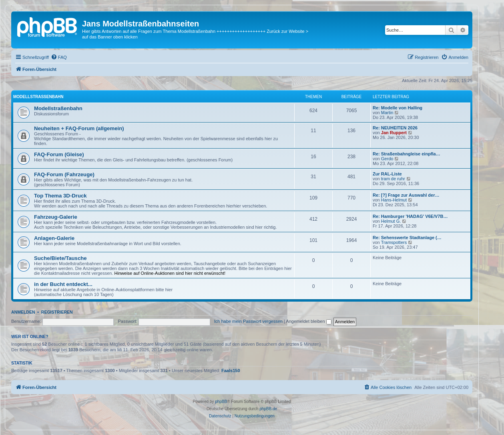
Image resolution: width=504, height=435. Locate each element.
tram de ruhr (393, 179)
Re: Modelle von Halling (398, 108)
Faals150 (231, 371)
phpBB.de (268, 409)
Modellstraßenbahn (38, 97)
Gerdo (387, 159)
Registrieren (57, 312)
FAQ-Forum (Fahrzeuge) (64, 174)
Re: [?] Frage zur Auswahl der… (406, 195)
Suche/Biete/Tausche (60, 258)
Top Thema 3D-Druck (60, 196)
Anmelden (23, 312)
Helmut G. (391, 221)
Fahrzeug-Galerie (56, 217)
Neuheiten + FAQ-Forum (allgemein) (79, 128)
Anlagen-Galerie (54, 238)
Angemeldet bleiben (308, 321)
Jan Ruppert (394, 133)
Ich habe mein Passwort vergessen (248, 321)
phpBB (221, 402)
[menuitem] (59, 57)
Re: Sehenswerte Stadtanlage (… (407, 238)
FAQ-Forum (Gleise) (59, 154)
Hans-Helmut (394, 200)
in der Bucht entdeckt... (63, 284)
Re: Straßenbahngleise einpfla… (407, 154)
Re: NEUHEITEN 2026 (395, 128)
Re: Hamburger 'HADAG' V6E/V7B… (410, 216)
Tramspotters (394, 242)
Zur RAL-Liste (387, 174)
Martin (387, 113)
